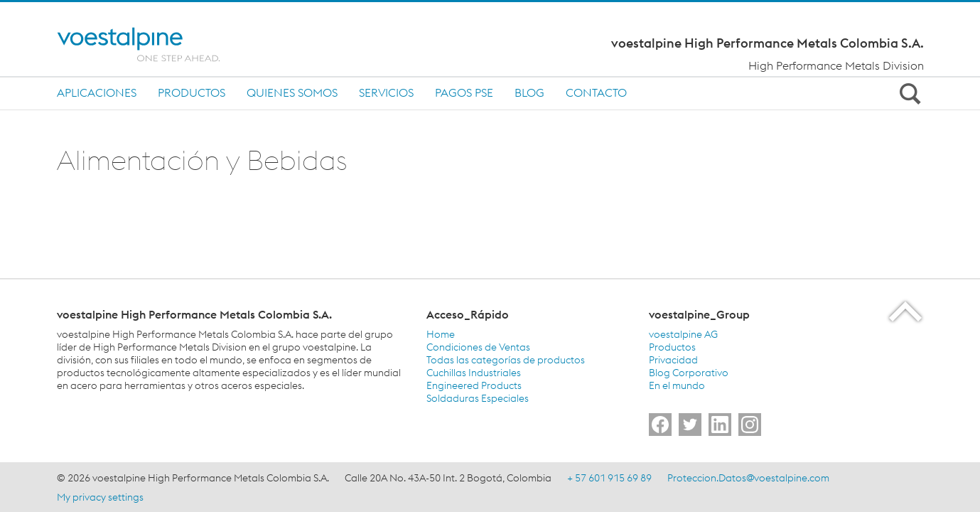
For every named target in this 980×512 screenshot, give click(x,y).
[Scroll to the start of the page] (906, 311)
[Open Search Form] (908, 93)
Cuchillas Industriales (474, 373)
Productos (192, 92)
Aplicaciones (97, 92)
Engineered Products (474, 385)
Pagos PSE (464, 92)
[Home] (151, 44)
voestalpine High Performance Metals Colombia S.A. (768, 43)
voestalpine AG (683, 334)
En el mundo (677, 385)
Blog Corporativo (689, 373)
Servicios (386, 92)
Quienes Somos (292, 92)
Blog (529, 92)
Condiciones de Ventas (478, 347)
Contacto (596, 92)
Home (441, 334)
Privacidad (673, 360)
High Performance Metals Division (836, 65)
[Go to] (660, 425)
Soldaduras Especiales (478, 398)
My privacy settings (100, 497)
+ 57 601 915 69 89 (609, 478)
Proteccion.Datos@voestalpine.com (748, 478)
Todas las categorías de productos (506, 360)
